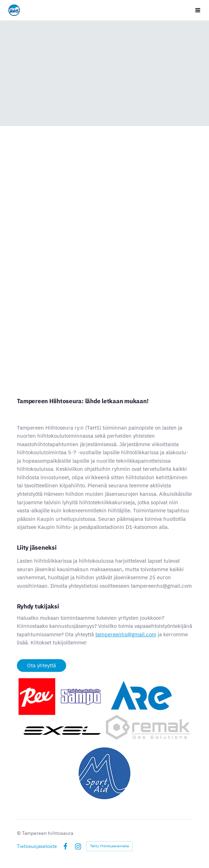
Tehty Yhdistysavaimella (109, 846)
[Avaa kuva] (105, 710)
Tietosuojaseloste (37, 846)
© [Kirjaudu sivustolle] (19, 833)
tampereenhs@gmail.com (126, 634)
